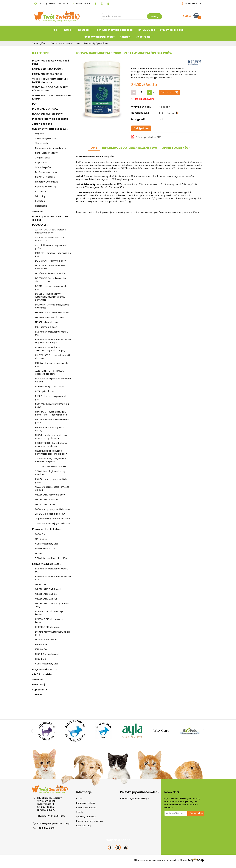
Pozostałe (40, 201)
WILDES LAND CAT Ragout (48, 589)
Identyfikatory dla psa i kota (114, 30)
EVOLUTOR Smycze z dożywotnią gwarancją (52, 306)
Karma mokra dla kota (47, 564)
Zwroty (80, 812)
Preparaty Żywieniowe (47, 182)
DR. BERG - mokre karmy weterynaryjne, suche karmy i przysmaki (51, 297)
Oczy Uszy (41, 191)
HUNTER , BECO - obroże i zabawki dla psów (52, 357)
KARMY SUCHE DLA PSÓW (48, 69)
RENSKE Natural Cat (45, 549)
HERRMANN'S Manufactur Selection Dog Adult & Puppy (50, 349)
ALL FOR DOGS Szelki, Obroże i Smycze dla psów (50, 231)
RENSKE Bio (41, 659)
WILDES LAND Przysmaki (47, 500)
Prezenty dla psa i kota (99, 37)
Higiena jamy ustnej (46, 187)
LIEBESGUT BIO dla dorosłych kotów (50, 621)
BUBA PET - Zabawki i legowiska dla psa (53, 255)
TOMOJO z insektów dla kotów (51, 558)
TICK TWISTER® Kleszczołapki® (51, 466)
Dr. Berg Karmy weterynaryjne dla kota (53, 633)
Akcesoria (39, 212)
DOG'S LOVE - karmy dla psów (51, 261)
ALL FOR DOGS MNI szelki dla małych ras (50, 239)
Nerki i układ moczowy (47, 153)
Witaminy (40, 196)
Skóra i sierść (42, 143)
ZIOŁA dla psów (43, 167)
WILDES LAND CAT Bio (46, 594)
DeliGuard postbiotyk (46, 172)
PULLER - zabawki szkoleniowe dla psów (52, 421)
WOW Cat (40, 534)
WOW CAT (41, 584)
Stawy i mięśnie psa (46, 138)
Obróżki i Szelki (42, 674)
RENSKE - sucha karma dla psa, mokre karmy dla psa (51, 437)
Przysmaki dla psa (172, 30)
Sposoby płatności (86, 817)
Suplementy (40, 690)
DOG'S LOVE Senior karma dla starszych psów (50, 280)
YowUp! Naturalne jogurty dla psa (53, 523)
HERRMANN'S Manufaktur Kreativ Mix (52, 333)
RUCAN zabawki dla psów (47, 114)
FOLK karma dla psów (46, 327)
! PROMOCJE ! (146, 30)
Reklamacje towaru (86, 808)
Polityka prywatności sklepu (135, 799)
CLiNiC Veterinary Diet (47, 544)
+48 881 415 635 (82, 4)
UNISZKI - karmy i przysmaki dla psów (51, 481)
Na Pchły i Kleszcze (45, 177)
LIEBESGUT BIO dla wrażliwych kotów (50, 613)
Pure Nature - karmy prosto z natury (50, 429)
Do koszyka (169, 92)
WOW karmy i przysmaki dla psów (53, 509)
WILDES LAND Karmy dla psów (50, 495)
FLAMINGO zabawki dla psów (50, 317)
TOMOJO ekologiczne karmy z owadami (51, 473)
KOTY (69, 30)
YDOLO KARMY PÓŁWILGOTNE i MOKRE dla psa (50, 81)
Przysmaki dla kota (45, 669)
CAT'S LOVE (41, 539)
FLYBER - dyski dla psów (47, 322)
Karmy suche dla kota (46, 529)
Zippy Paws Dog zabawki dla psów (53, 519)
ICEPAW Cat (41, 649)
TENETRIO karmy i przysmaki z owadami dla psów (51, 460)
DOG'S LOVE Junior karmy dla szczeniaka (50, 267)
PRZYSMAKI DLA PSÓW (46, 109)
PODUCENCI (40, 225)
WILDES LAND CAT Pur (46, 599)
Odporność (41, 163)
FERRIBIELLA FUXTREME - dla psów (52, 313)
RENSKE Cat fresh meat (47, 654)
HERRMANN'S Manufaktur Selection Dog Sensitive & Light (53, 341)
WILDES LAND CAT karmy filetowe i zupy (53, 605)
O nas (79, 799)
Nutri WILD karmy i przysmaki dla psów (52, 405)
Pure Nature (41, 644)
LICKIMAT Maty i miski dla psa (50, 386)
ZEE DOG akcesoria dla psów (50, 514)
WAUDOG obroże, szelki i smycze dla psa (52, 488)
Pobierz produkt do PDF (146, 137)
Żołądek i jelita (43, 158)
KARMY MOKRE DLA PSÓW (48, 74)
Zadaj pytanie (141, 128)
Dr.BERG (39, 553)
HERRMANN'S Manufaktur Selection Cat (53, 578)
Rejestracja (144, 37)
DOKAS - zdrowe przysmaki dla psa (51, 288)
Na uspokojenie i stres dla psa (51, 148)
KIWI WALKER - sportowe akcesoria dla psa (53, 380)
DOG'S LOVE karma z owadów (51, 273)
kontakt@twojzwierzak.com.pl (51, 4)
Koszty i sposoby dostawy (90, 821)
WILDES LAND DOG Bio (46, 504)
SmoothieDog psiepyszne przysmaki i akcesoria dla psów (51, 452)
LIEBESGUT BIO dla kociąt (48, 627)
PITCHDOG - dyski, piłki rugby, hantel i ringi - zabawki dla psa (51, 413)
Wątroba (40, 134)
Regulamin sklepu (85, 803)
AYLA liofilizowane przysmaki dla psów (52, 247)
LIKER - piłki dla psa (45, 391)
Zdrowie (37, 695)
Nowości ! (84, 30)
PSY (56, 30)
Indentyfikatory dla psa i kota (50, 119)
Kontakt (125, 37)
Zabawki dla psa (43, 124)
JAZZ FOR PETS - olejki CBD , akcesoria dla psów (49, 372)
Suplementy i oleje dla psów (50, 129)
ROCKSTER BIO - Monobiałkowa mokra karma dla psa (51, 445)
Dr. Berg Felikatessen (46, 640)
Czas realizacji (84, 826)
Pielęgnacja (42, 206)
